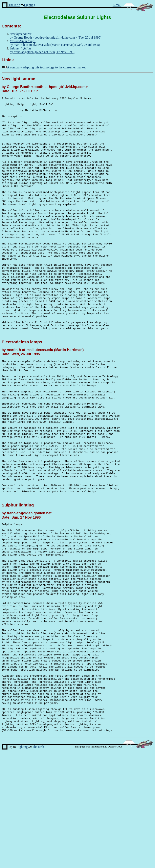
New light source (18, 79)
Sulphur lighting (18, 579)
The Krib (14, 5)
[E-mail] (117, 5)
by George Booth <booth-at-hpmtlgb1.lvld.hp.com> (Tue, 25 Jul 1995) (56, 36)
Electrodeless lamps (22, 389)
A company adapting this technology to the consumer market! (47, 67)
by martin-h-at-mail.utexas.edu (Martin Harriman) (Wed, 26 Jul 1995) (55, 43)
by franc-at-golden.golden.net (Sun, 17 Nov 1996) (42, 50)
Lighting (30, 5)
